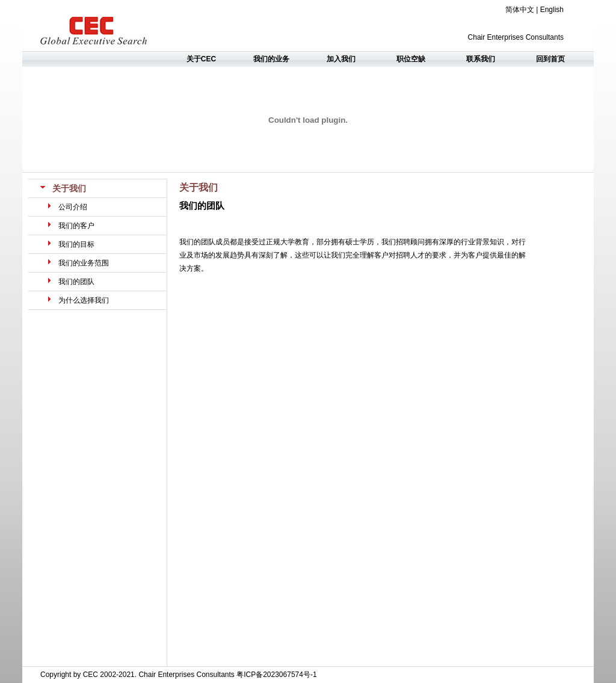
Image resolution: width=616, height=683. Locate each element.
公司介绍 (73, 207)
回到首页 (550, 59)
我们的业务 (271, 59)
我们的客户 (76, 226)
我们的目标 (76, 244)
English (552, 10)
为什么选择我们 (84, 300)
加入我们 (341, 59)
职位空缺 (411, 59)
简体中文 (520, 10)
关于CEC (201, 59)
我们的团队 (76, 282)
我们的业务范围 (84, 263)
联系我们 (481, 59)
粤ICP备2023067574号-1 (276, 675)
